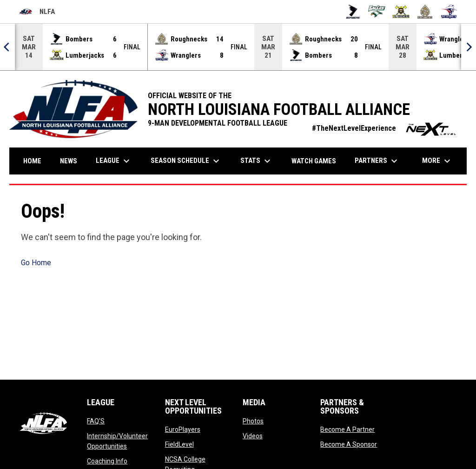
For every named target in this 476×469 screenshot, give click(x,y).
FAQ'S (96, 421)
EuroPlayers (183, 429)
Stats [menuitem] (257, 161)
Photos (253, 421)
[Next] (469, 47)
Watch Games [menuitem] (317, 161)
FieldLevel (179, 444)
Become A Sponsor (349, 444)
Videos (253, 436)
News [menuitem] (69, 161)
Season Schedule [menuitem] (186, 161)
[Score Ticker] (238, 47)
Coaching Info (107, 461)
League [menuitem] (114, 161)
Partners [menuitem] (377, 161)
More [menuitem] (437, 161)
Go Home (36, 263)
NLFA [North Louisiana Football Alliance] (37, 12)
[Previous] (7, 47)
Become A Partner (347, 429)
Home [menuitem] (32, 161)
